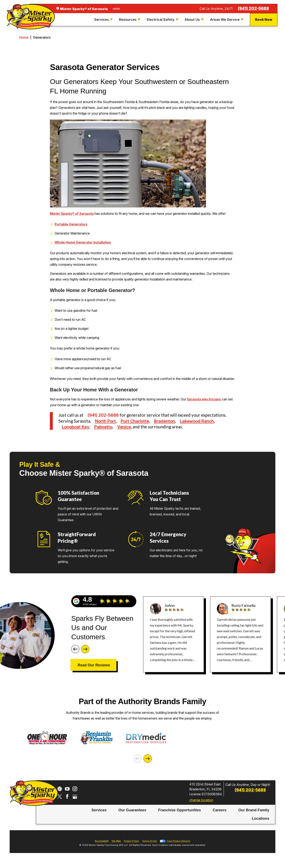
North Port (105, 421)
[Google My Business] (75, 803)
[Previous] (75, 649)
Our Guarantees (132, 816)
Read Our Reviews (94, 665)
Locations (261, 825)
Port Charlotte (135, 421)
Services (99, 816)
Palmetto (103, 427)
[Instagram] (75, 795)
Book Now (264, 20)
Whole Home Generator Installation (83, 242)
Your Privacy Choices (175, 847)
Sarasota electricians (204, 399)
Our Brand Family (254, 816)
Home (24, 37)
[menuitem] (104, 20)
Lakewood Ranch (197, 421)
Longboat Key (76, 427)
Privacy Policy (131, 847)
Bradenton (164, 421)
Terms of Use (149, 847)
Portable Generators (71, 224)
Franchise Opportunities (179, 816)
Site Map (116, 847)
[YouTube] (67, 795)
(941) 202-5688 (253, 9)
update (116, 8)
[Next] (85, 649)
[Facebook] (67, 803)
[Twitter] (60, 803)
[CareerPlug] (60, 795)
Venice (124, 427)
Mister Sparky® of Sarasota (72, 214)
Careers (220, 816)
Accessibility (102, 847)
